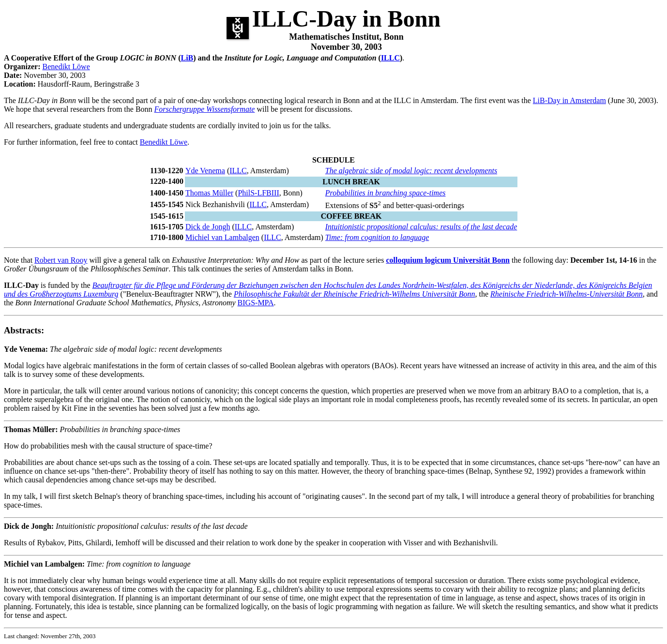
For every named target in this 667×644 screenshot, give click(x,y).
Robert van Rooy (61, 260)
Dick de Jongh (208, 227)
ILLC (390, 58)
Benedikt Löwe (66, 67)
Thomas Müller (209, 193)
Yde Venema (205, 171)
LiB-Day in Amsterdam (569, 100)
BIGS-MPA (256, 303)
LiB (187, 58)
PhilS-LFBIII (258, 193)
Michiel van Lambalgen (222, 237)
